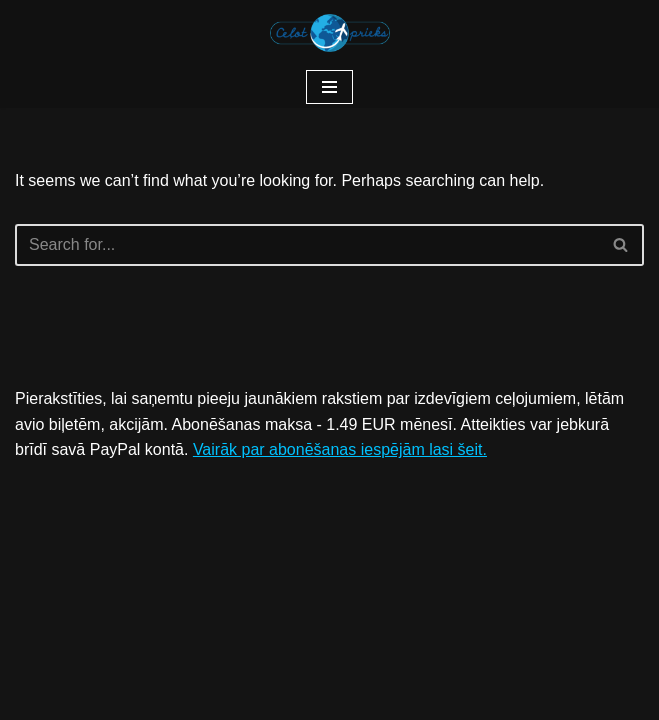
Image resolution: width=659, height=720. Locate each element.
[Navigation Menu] (329, 87)
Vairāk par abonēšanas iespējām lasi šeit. (340, 449)
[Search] (307, 245)
